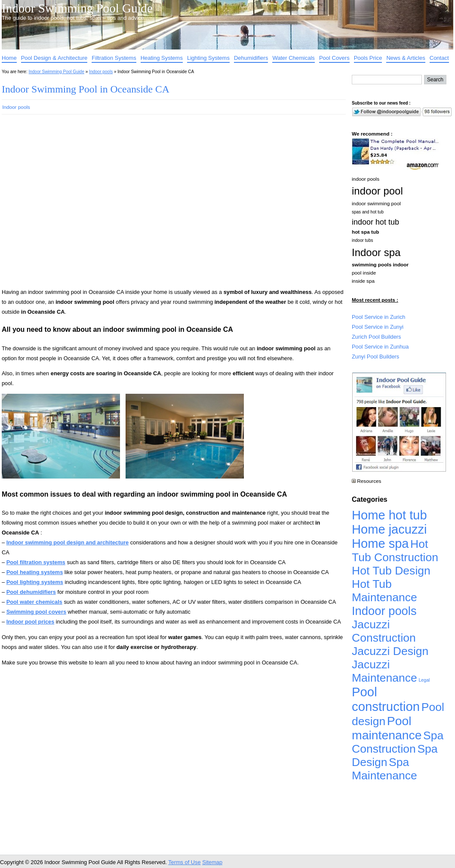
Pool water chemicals (34, 602)
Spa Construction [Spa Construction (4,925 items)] (398, 742)
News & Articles (406, 58)
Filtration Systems (114, 58)
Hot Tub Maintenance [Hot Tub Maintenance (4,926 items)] (384, 591)
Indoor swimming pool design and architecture (68, 542)
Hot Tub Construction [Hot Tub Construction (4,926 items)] (395, 551)
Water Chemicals (293, 58)
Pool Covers (334, 58)
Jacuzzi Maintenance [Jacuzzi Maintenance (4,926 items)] (384, 671)
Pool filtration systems (36, 562)
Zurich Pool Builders (377, 337)
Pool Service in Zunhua (380, 347)
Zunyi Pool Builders (375, 357)
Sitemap (212, 862)
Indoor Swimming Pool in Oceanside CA (86, 89)
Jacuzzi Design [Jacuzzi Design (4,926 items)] (390, 651)
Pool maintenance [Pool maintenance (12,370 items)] (387, 728)
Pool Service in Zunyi (378, 327)
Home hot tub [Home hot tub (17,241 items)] (389, 515)
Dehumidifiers (251, 58)
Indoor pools (101, 72)
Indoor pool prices (31, 622)
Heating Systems (162, 58)
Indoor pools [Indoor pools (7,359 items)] (384, 611)
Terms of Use (184, 862)
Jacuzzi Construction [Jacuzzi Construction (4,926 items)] (384, 631)
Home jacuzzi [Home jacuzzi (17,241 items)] (389, 529)
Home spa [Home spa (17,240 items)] (380, 544)
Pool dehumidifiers (31, 592)
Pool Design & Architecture (54, 58)
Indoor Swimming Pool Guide (77, 8)
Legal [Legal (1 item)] (424, 680)
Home (9, 58)
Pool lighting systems (35, 582)
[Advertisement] (82, 205)
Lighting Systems (208, 58)
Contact (439, 58)
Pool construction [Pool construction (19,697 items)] (386, 699)
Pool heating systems (35, 572)
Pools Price (368, 58)
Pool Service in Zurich (378, 317)
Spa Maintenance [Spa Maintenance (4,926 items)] (384, 769)
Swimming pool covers (36, 612)
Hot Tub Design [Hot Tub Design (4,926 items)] (391, 571)
